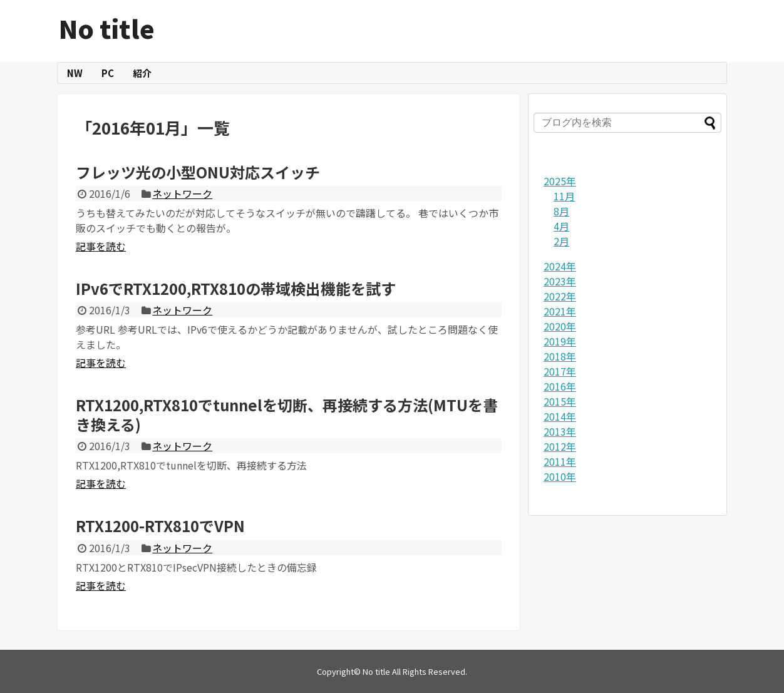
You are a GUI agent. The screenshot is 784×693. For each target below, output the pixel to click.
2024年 (560, 266)
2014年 (560, 416)
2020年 (560, 326)
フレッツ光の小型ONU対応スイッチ (198, 172)
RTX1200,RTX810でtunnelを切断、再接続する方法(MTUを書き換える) (287, 414)
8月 (561, 211)
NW (75, 73)
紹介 (142, 73)
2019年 (560, 341)
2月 (561, 241)
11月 (564, 196)
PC (108, 73)
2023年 (560, 281)
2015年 (560, 401)
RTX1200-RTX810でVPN (160, 526)
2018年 (560, 356)
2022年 (560, 296)
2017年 (560, 371)
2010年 (560, 476)
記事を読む (101, 246)
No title (107, 28)
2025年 (560, 181)
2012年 (560, 446)
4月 (561, 226)
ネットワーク (182, 193)
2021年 (560, 311)
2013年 (560, 431)
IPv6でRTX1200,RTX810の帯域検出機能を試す (236, 288)
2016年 (560, 386)
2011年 (560, 461)
